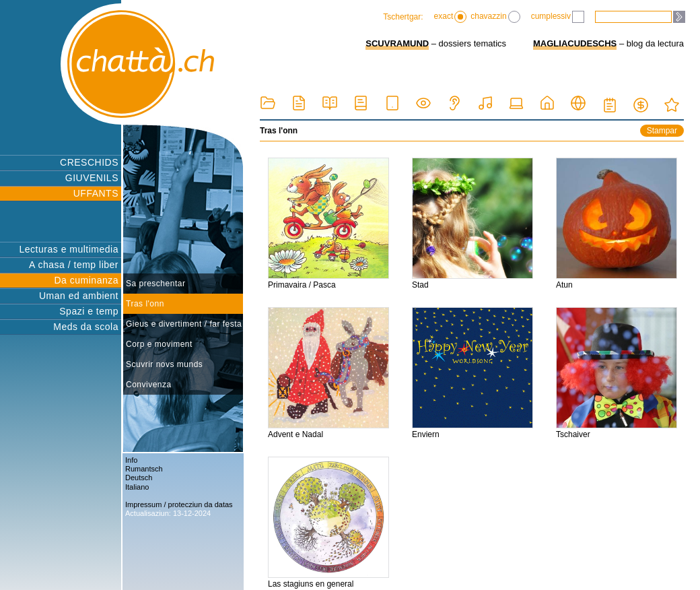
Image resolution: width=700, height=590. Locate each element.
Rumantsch (144, 469)
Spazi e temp (89, 311)
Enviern (473, 373)
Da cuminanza (87, 280)
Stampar (662, 131)
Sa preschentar (155, 284)
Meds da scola (86, 327)
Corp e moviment (159, 344)
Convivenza (149, 385)
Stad (473, 224)
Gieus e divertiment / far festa (184, 324)
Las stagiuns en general (328, 523)
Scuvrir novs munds (164, 364)
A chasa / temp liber (74, 265)
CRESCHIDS (89, 162)
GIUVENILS (92, 178)
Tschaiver (617, 373)
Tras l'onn (145, 304)
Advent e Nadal (328, 373)
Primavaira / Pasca (328, 224)
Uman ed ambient (79, 296)
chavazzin (495, 17)
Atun (617, 224)
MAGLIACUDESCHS (575, 43)
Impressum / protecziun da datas (179, 504)
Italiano (137, 487)
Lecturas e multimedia (69, 249)
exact (451, 17)
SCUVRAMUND (397, 43)
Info (131, 460)
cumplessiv (558, 17)
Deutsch (139, 478)
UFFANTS (96, 193)
